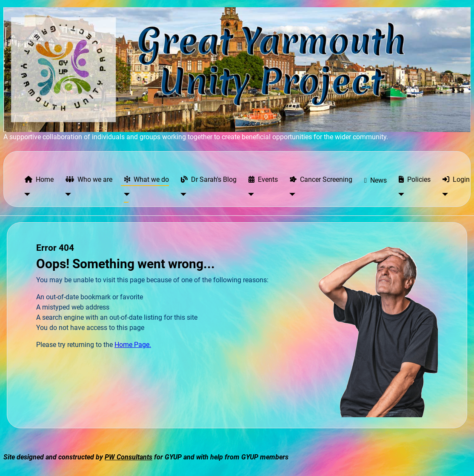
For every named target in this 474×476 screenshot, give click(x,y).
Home (37, 179)
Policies (413, 179)
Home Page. (133, 345)
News (374, 181)
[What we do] (125, 194)
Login (454, 179)
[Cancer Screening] (291, 194)
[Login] (444, 194)
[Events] (250, 194)
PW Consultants (128, 457)
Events (261, 179)
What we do (145, 179)
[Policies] (400, 194)
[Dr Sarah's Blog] (182, 194)
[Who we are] (67, 194)
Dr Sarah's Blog (207, 179)
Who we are (87, 179)
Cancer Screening (319, 179)
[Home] (26, 194)
